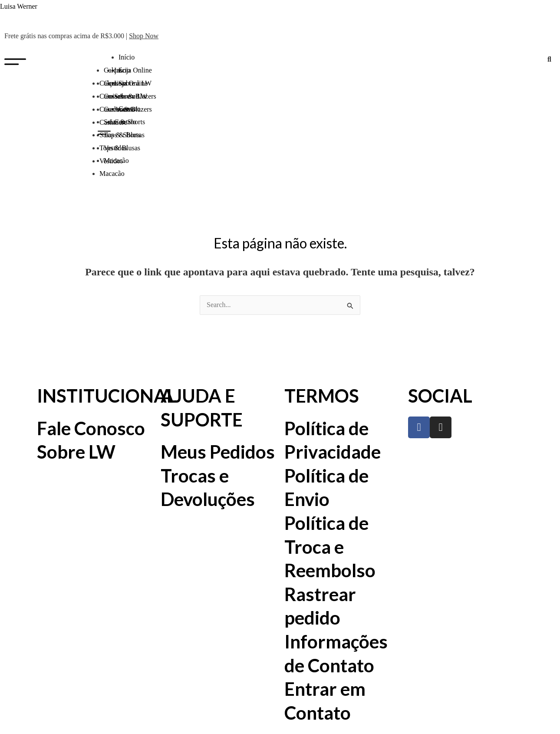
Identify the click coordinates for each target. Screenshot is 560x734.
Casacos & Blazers (126, 109)
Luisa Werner (19, 6)
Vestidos (111, 161)
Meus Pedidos (218, 452)
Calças (109, 83)
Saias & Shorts (120, 135)
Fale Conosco (91, 428)
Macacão (112, 174)
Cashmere (113, 122)
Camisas (111, 96)
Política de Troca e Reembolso (330, 547)
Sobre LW (76, 452)
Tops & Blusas (120, 148)
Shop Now (144, 36)
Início (127, 57)
